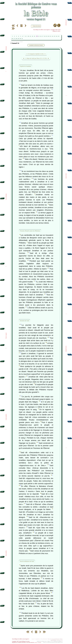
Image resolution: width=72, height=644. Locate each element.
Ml (2, 622)
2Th (70, 220)
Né (2, 247)
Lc (70, 36)
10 (29, 36)
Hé (70, 304)
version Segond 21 (36, 19)
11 (31, 36)
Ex (2, 19)
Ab (2, 491)
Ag (2, 589)
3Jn (70, 404)
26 (12, 39)
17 (43, 36)
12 (33, 36)
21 (51, 36)
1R (2, 165)
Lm (2, 394)
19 (47, 36)
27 (14, 39)
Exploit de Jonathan (25, 66)
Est (2, 263)
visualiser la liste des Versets (36, 45)
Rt (2, 117)
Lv (2, 35)
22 (53, 36)
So (2, 573)
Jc (70, 321)
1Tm (70, 237)
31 (22, 39)
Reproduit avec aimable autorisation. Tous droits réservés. (27, 642)
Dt (2, 68)
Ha (2, 556)
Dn (2, 426)
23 (55, 36)
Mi (2, 524)
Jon (2, 508)
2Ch (2, 214)
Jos (2, 84)
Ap (70, 438)
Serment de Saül (24, 321)
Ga (70, 136)
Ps (2, 296)
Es (2, 361)
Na (2, 540)
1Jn (70, 371)
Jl (2, 459)
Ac (70, 70)
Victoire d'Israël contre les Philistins (30, 231)
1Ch (2, 198)
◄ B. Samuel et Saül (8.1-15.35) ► (36, 54)
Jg (2, 100)
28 (16, 39)
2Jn (70, 388)
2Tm (70, 254)
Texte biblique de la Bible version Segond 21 (21, 639)
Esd (2, 231)
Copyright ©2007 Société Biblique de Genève (21, 641)
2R (2, 182)
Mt (70, 3)
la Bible (36, 13)
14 (37, 36)
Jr (2, 377)
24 (57, 36)
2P (70, 354)
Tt (70, 270)
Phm (70, 287)
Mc (70, 19)
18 (45, 36)
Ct (2, 345)
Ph (70, 170)
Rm (70, 86)
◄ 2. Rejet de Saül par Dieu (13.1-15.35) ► (36, 58)
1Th (70, 203)
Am (2, 475)
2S (2, 149)
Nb (2, 51)
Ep (70, 153)
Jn (70, 53)
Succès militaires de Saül (27, 561)
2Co (70, 120)
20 (49, 36)
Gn (2, 3)
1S (2, 133)
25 (59, 36)
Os (2, 442)
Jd (70, 421)
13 (35, 36)
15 (39, 36)
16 (41, 36)
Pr (2, 312)
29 (18, 39)
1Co (70, 103)
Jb (2, 280)
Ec (2, 328)
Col (70, 187)
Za (2, 605)
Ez (2, 410)
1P (70, 337)
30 (20, 39)
